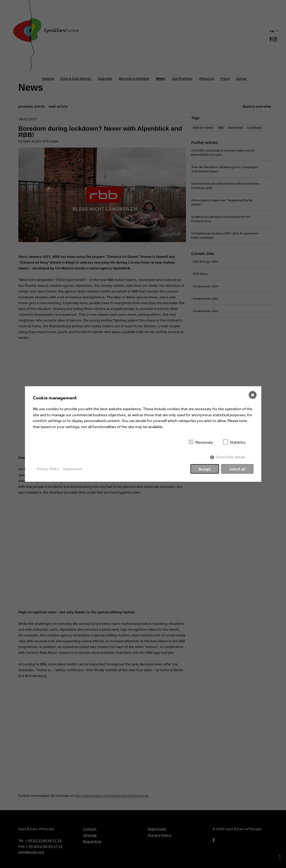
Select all (237, 469)
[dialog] (143, 434)
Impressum (73, 469)
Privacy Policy (48, 469)
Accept (205, 469)
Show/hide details (230, 457)
